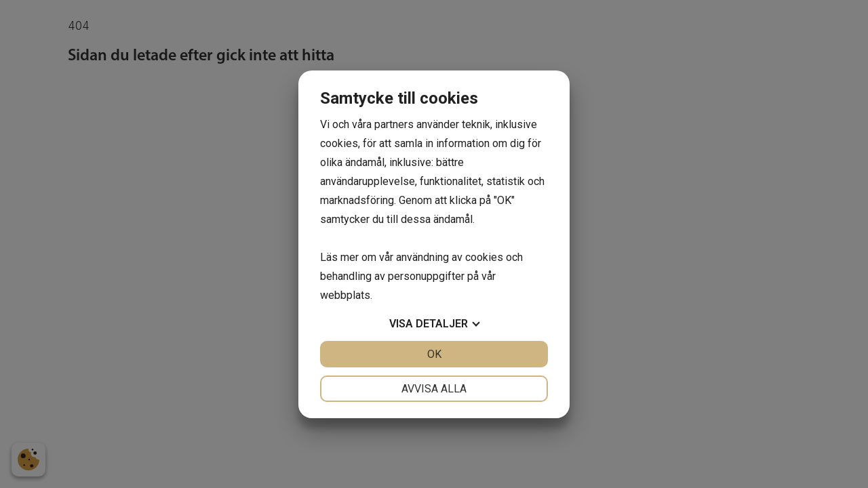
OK (434, 354)
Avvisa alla (434, 389)
